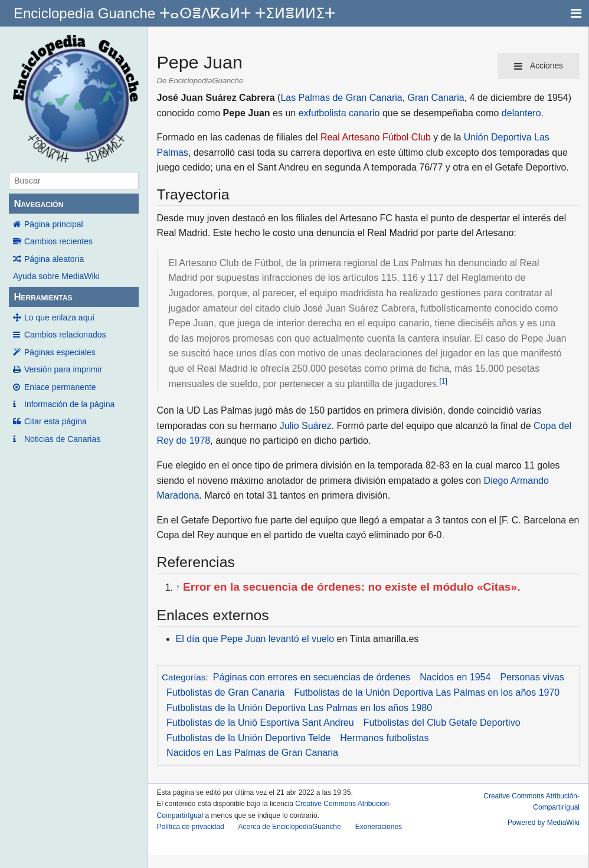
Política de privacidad (191, 827)
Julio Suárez (306, 426)
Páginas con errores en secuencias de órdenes (312, 677)
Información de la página (69, 404)
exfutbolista (323, 113)
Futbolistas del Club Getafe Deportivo (442, 723)
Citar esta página (55, 421)
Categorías (184, 677)
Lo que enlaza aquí (59, 317)
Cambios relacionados (65, 335)
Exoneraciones (379, 827)
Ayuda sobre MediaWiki (56, 276)
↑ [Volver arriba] (178, 587)
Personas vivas (532, 677)
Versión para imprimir (63, 369)
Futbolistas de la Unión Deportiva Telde (248, 738)
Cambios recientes (58, 241)
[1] (443, 381)
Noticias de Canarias (62, 439)
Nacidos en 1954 (455, 677)
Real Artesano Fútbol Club (376, 137)
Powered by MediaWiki (544, 823)
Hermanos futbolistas (384, 738)
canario (364, 113)
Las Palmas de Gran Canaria (341, 98)
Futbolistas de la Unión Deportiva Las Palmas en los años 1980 (299, 708)
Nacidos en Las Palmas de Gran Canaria (252, 753)
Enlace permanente (60, 387)
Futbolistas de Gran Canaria (225, 692)
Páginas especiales (60, 352)
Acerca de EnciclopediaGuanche (290, 827)
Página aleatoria (54, 259)
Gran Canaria (436, 98)
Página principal (54, 224)
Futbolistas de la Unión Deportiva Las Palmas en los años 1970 (427, 692)
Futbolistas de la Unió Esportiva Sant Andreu (260, 723)
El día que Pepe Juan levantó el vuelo (255, 639)
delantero (521, 113)
